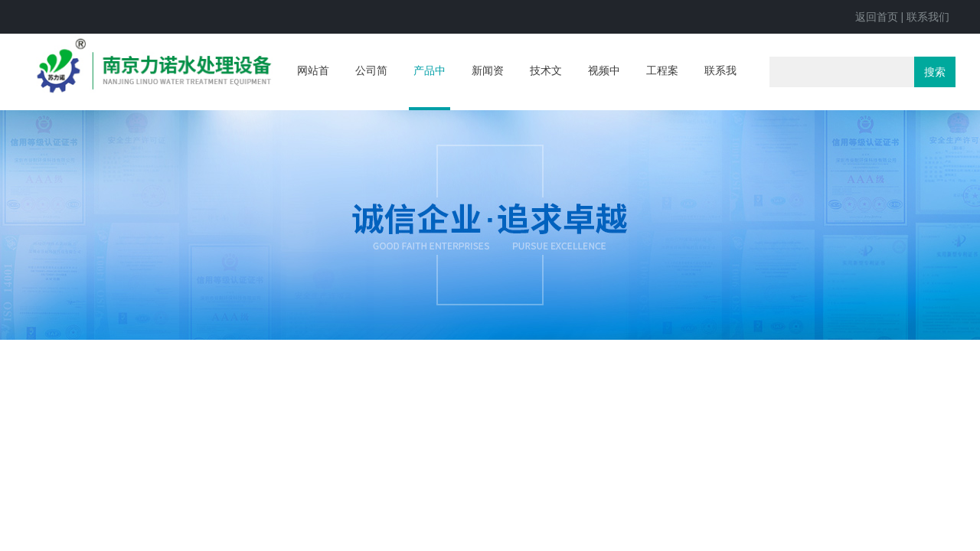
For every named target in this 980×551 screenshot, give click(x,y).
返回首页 (877, 17)
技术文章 (546, 86)
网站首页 (313, 86)
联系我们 (928, 17)
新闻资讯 (488, 86)
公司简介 (371, 86)
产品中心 (430, 87)
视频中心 (604, 86)
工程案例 (662, 86)
